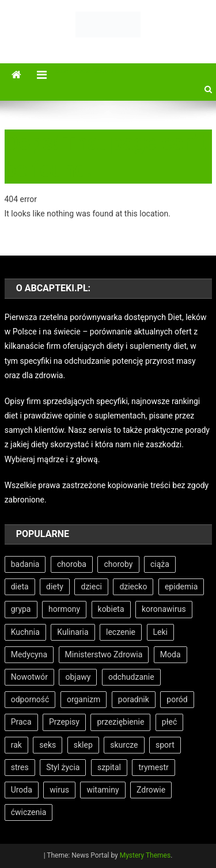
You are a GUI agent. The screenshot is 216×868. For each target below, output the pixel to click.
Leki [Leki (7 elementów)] (160, 632)
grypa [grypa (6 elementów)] (21, 609)
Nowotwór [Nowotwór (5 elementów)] (29, 677)
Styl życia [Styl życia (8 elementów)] (63, 767)
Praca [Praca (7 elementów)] (21, 722)
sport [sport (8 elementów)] (165, 745)
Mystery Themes (145, 855)
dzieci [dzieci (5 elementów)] (91, 587)
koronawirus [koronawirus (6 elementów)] (164, 609)
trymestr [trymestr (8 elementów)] (153, 767)
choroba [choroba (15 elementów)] (72, 564)
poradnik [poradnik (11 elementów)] (134, 699)
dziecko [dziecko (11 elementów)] (133, 587)
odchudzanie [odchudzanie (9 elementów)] (131, 677)
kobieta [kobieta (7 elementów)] (111, 609)
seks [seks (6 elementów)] (48, 745)
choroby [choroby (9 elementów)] (118, 564)
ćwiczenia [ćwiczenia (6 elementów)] (29, 812)
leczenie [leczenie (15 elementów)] (121, 632)
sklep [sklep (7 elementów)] (83, 745)
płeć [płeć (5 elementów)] (169, 722)
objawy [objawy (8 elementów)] (78, 677)
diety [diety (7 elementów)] (55, 587)
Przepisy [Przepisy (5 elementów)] (64, 722)
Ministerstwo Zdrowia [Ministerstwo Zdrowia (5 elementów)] (104, 654)
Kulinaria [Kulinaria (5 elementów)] (73, 632)
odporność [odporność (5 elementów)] (30, 699)
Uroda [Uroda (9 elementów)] (22, 790)
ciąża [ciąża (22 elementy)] (160, 564)
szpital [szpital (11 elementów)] (109, 767)
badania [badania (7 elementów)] (25, 564)
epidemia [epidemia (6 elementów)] (181, 587)
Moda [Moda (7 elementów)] (170, 654)
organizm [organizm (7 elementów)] (84, 699)
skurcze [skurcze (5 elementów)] (124, 745)
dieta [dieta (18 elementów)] (20, 587)
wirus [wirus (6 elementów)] (59, 790)
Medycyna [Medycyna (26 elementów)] (29, 654)
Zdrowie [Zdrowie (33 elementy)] (151, 790)
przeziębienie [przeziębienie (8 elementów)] (120, 722)
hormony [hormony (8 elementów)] (64, 609)
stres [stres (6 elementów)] (20, 767)
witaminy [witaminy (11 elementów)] (103, 790)
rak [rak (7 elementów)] (16, 745)
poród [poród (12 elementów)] (177, 699)
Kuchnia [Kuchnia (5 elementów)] (25, 632)
